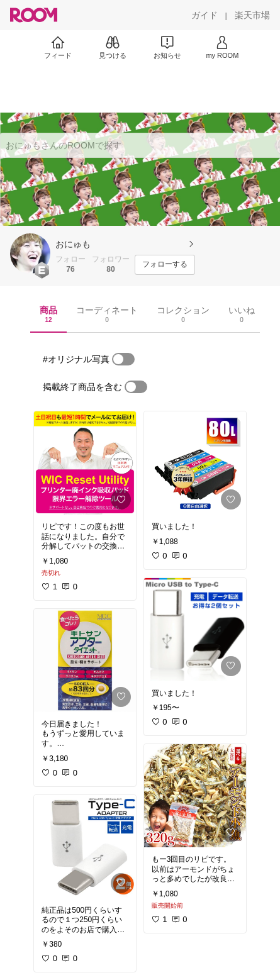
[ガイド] (204, 15)
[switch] (123, 359)
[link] (85, 463)
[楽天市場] (252, 15)
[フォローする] (165, 265)
